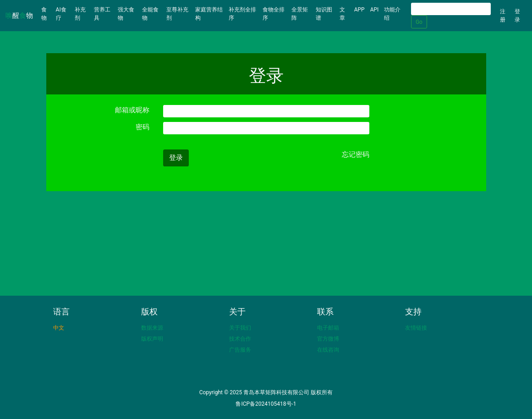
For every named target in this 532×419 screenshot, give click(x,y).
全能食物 (150, 14)
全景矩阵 (300, 14)
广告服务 (240, 350)
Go (419, 22)
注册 (503, 16)
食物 (47, 14)
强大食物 (126, 14)
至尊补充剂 (177, 14)
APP (359, 10)
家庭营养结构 (209, 14)
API (375, 10)
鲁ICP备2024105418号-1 (266, 404)
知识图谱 (324, 14)
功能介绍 (392, 14)
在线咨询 (328, 350)
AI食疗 (61, 14)
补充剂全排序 (242, 14)
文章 (342, 14)
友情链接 (416, 328)
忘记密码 (356, 154)
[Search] (451, 9)
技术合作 (240, 339)
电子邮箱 (328, 328)
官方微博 (328, 339)
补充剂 (80, 14)
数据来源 (152, 328)
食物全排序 (274, 14)
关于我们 (240, 328)
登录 (517, 16)
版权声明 (152, 339)
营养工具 (102, 14)
